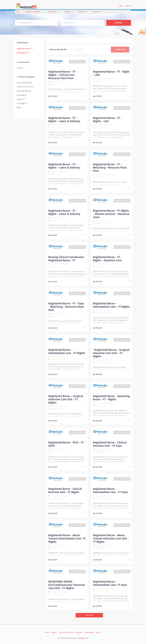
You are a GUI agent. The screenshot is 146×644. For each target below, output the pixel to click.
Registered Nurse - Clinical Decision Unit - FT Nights (65, 491)
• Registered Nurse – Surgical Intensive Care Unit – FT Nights (111, 353)
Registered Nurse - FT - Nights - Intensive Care (107, 259)
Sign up (129, 6)
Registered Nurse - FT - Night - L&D (111, 73)
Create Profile (89, 632)
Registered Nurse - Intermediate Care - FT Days (110, 491)
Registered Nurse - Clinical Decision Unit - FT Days (110, 444)
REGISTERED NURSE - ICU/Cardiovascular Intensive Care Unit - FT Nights (67, 585)
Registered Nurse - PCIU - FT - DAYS (67, 444)
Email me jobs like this (58, 49)
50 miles (20, 68)
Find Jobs (119, 23)
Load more (89, 615)
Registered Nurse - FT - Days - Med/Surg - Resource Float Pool (66, 307)
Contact (54, 632)
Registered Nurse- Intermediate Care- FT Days (110, 583)
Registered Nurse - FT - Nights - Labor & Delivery (64, 120)
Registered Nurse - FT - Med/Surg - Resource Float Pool (110, 168)
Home (47, 632)
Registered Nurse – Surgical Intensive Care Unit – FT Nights (66, 399)
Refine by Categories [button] (27, 77)
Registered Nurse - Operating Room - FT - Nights (111, 398)
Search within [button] (24, 62)
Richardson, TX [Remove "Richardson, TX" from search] (22, 53)
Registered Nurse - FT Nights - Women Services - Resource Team (111, 214)
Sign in (121, 6)
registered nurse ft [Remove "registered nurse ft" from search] (24, 49)
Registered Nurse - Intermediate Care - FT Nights (111, 305)
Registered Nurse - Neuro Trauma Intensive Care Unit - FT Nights (111, 539)
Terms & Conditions (66, 632)
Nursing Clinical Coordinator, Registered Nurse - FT (66, 259)
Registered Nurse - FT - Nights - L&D (107, 120)
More (19, 107)
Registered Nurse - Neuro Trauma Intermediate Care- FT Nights (67, 539)
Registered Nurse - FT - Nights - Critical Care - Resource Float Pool (63, 75)
